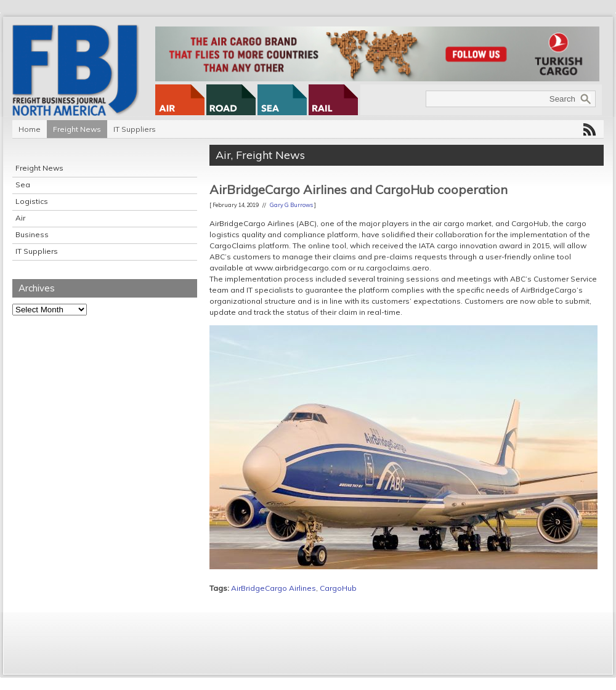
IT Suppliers (135, 129)
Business (32, 234)
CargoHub (338, 588)
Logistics (32, 201)
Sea (23, 185)
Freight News (77, 129)
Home (30, 129)
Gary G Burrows (291, 205)
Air (20, 218)
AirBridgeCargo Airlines (274, 588)
